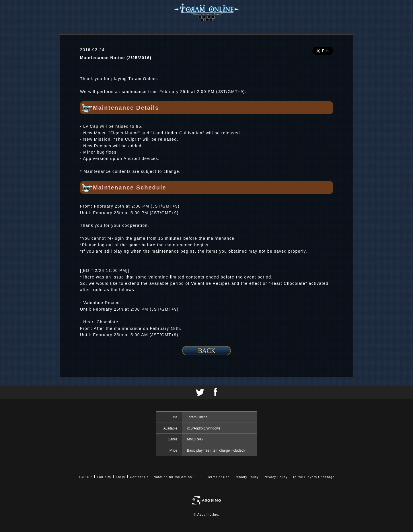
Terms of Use (219, 477)
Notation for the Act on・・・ (178, 477)
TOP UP (85, 477)
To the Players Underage (313, 477)
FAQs (120, 477)
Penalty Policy (247, 477)
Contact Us (139, 477)
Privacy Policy (276, 477)
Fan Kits (104, 477)
